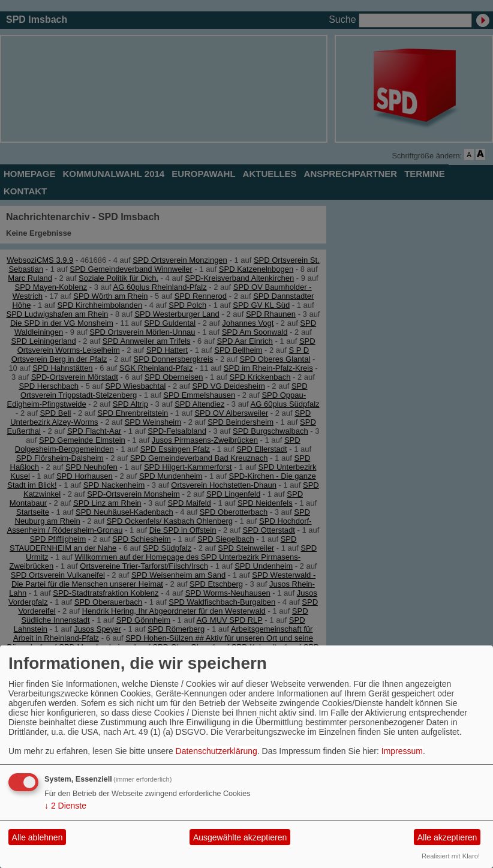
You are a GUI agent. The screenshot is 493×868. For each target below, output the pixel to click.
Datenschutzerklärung (217, 751)
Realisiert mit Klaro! (451, 856)
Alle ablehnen (37, 837)
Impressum (402, 751)
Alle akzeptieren (447, 837)
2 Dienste (65, 806)
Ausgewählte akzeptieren (240, 837)
